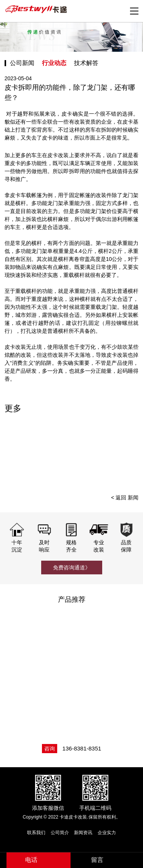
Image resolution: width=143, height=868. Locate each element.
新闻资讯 (83, 833)
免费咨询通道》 (72, 568)
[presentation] (130, 452)
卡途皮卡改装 (37, 10)
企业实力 (107, 833)
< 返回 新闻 (125, 498)
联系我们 (36, 833)
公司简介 (60, 833)
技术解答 (86, 63)
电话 (31, 860)
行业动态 (54, 63)
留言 (97, 860)
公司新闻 (22, 63)
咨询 (50, 749)
